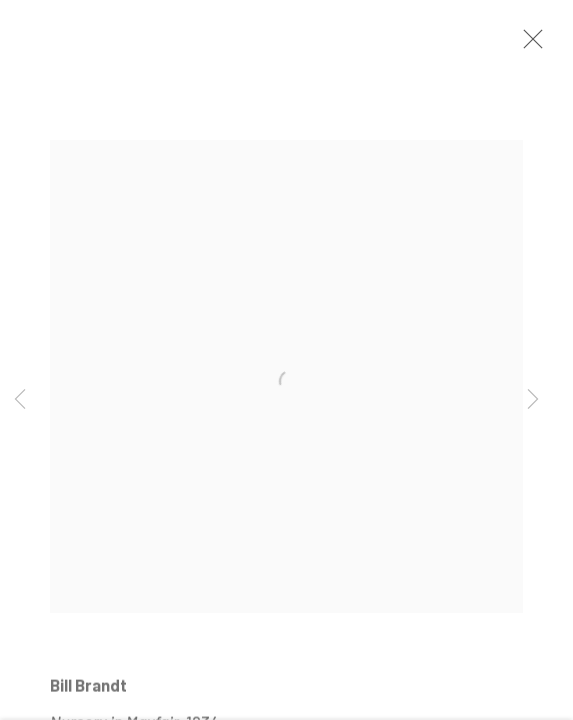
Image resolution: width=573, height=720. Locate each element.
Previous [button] (20, 400)
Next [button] (533, 400)
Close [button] (528, 45)
